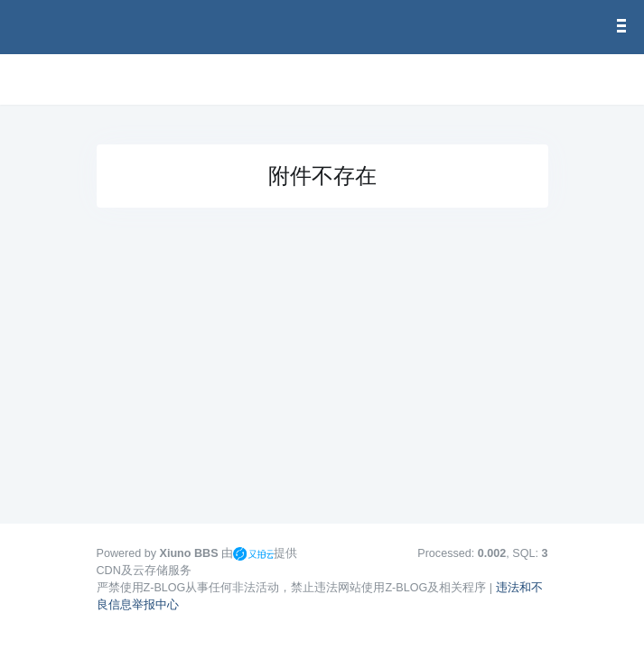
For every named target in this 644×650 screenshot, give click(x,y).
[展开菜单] (104, 79)
